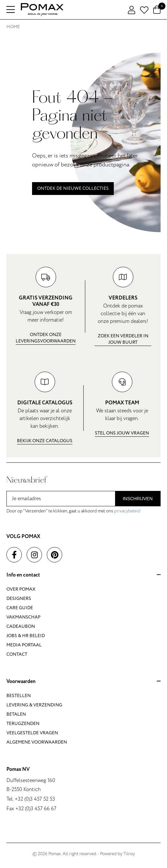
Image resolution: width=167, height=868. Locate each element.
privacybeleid (127, 511)
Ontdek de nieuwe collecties (73, 188)
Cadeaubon (21, 626)
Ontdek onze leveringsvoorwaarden (46, 338)
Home (13, 27)
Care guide (20, 608)
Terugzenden (23, 724)
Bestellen (19, 696)
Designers (19, 598)
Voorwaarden (83, 682)
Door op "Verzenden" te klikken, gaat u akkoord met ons (73, 511)
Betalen (16, 714)
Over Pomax (21, 589)
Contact (17, 654)
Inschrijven (138, 499)
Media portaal (24, 645)
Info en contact (83, 575)
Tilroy (129, 854)
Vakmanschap (23, 617)
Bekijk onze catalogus (45, 441)
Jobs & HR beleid (26, 636)
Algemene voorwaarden (37, 742)
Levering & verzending (34, 705)
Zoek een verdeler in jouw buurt (123, 339)
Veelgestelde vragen (32, 733)
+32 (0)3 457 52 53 (35, 799)
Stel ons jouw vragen (122, 433)
